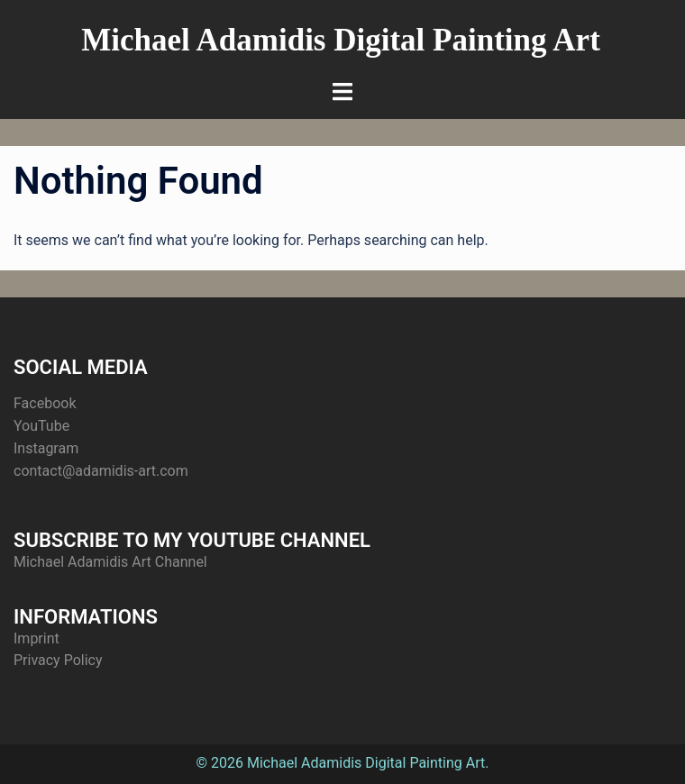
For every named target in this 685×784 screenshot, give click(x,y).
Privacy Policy (58, 660)
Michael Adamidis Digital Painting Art (341, 40)
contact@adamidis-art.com (101, 471)
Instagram (46, 448)
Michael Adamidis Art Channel (110, 562)
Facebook (45, 403)
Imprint (37, 638)
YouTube (41, 426)
